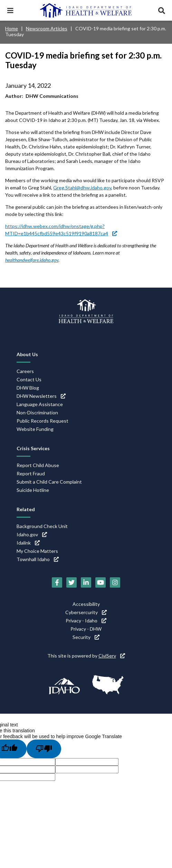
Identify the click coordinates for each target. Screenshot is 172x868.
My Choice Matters (37, 551)
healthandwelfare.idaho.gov (32, 260)
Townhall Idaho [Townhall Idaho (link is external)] (38, 559)
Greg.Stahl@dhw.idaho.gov (82, 188)
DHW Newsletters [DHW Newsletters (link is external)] (41, 396)
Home (12, 28)
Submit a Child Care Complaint (49, 482)
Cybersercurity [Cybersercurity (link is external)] (86, 612)
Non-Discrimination (37, 412)
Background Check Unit (42, 526)
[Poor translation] (44, 749)
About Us (27, 354)
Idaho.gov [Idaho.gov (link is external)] (32, 534)
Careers (25, 371)
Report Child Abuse (38, 465)
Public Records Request (42, 421)
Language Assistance (40, 404)
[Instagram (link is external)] (115, 582)
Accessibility (86, 604)
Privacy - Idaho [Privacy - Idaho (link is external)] (86, 621)
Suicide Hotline (33, 490)
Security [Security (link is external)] (86, 637)
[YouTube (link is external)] (101, 582)
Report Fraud (31, 473)
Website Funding (35, 429)
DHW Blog (28, 388)
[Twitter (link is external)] (71, 582)
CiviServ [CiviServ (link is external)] (112, 656)
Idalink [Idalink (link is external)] (28, 543)
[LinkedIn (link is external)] (86, 582)
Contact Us (29, 379)
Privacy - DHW (86, 629)
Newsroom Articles (47, 28)
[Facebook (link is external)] (57, 582)
